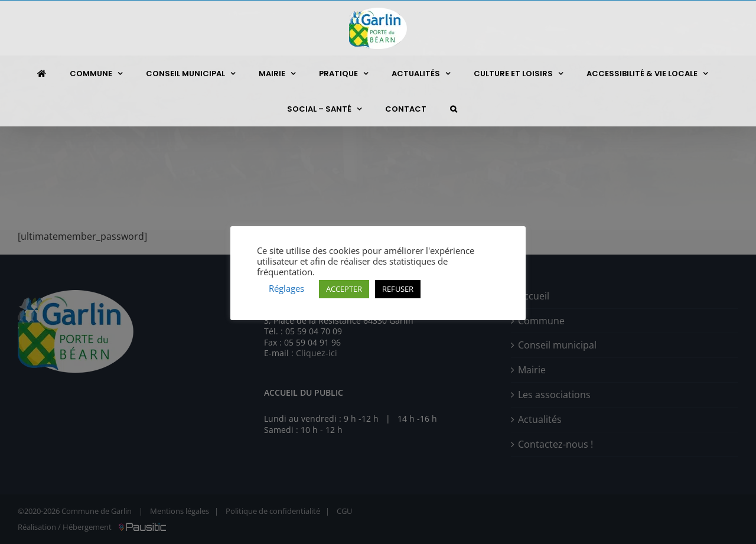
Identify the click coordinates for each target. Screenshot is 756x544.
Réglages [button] (286, 288)
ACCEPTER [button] (344, 289)
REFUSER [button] (398, 289)
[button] (454, 109)
